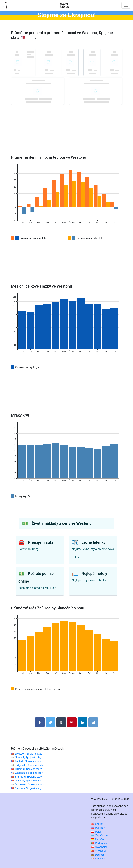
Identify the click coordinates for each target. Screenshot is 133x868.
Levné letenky (93, 542)
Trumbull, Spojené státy (28, 769)
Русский (98, 828)
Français (98, 859)
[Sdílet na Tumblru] (61, 722)
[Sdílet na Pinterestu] (72, 722)
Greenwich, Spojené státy (29, 784)
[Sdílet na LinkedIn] (83, 722)
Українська (100, 835)
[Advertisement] (66, 135)
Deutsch (98, 855)
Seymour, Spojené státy (28, 788)
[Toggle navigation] (126, 5)
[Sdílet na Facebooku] (40, 722)
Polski (97, 832)
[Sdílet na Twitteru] (50, 722)
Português (99, 843)
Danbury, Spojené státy (28, 781)
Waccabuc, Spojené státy (29, 773)
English (97, 824)
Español (98, 839)
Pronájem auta (41, 542)
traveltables (65, 5)
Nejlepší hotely (94, 574)
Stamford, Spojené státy (29, 777)
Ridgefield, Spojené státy (29, 765)
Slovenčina (99, 847)
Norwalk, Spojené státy (28, 757)
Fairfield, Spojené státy (28, 761)
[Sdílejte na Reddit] (93, 722)
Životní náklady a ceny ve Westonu (62, 523)
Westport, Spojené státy (28, 754)
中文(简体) (99, 851)
